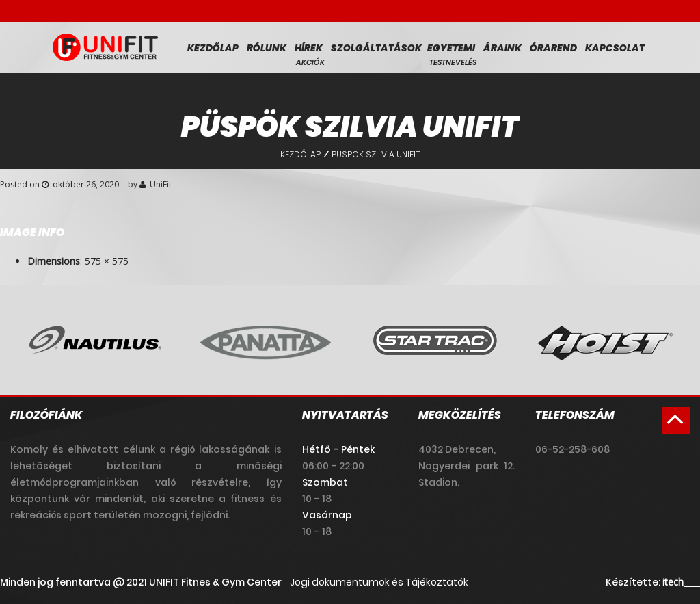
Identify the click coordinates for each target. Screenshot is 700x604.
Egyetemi (451, 48)
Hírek (309, 48)
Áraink (502, 48)
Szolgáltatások (376, 48)
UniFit (161, 184)
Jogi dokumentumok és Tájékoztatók (379, 582)
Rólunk (267, 48)
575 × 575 (107, 261)
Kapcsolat (615, 48)
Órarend (553, 48)
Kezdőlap (213, 48)
